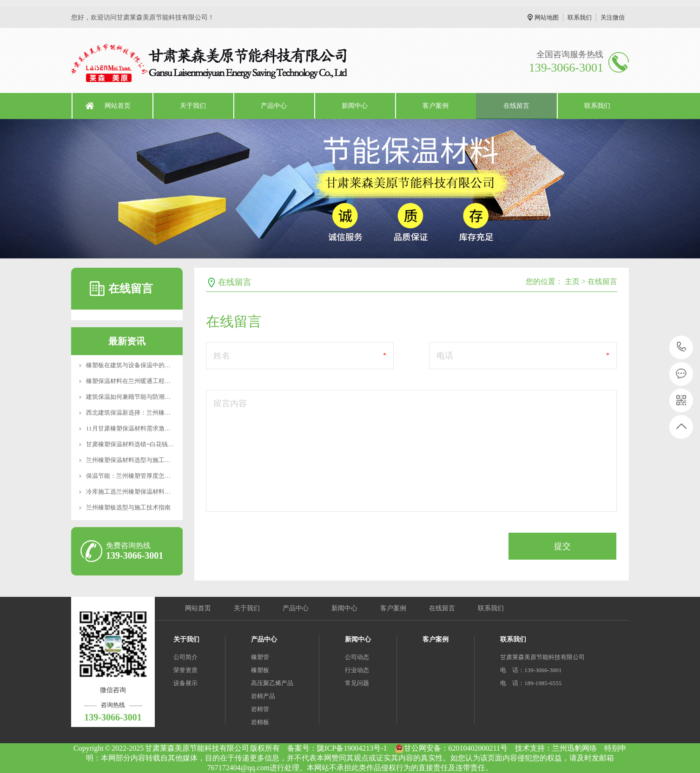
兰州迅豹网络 (575, 748)
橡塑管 (260, 657)
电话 (445, 356)
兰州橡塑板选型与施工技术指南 (128, 507)
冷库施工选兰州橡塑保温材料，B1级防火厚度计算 (153, 492)
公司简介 (185, 657)
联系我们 (580, 17)
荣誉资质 (185, 670)
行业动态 (357, 670)
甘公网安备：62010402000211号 (451, 748)
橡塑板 (260, 670)
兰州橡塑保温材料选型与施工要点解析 (137, 460)
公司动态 (357, 657)
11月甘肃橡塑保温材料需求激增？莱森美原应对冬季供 (158, 428)
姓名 (222, 356)
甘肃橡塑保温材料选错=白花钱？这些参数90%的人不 (157, 444)
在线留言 (516, 106)
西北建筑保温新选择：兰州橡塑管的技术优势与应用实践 (162, 413)
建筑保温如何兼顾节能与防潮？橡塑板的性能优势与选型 (162, 397)
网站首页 (118, 106)
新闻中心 (355, 106)
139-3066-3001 (682, 347)
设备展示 (185, 683)
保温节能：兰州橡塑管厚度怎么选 (131, 476)
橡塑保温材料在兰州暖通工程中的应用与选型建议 (152, 381)
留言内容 (230, 403)
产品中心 (274, 106)
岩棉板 (260, 722)
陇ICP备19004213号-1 (352, 748)
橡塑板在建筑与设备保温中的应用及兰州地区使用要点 (158, 365)
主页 (572, 281)
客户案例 (436, 106)
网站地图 (547, 17)
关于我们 (193, 106)
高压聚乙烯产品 (272, 683)
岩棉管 (260, 709)
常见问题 (357, 683)
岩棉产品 (263, 696)
